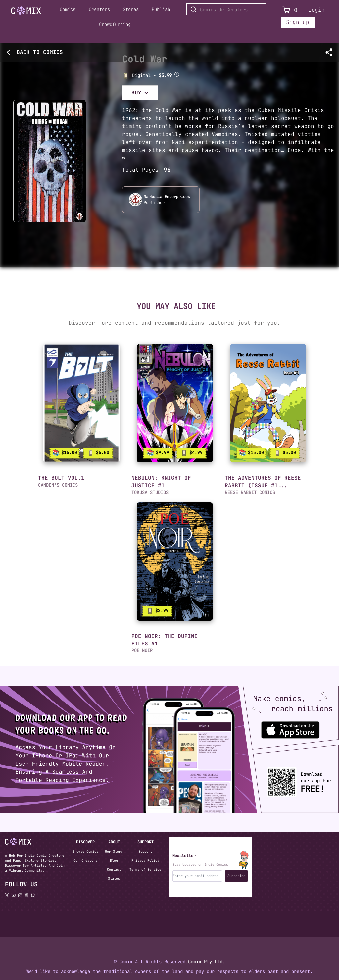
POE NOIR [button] (142, 650)
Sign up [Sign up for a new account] (298, 22)
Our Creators (85, 860)
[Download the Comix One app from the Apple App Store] (285, 727)
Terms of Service (145, 869)
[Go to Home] (26, 11)
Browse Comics (85, 852)
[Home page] (26, 12)
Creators (99, 9)
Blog (114, 860)
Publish (161, 9)
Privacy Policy (145, 860)
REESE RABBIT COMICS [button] (250, 492)
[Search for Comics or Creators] (226, 9)
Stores (131, 9)
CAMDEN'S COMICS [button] (58, 485)
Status (114, 878)
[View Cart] (286, 10)
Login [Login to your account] (316, 10)
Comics (68, 9)
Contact (114, 869)
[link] (81, 403)
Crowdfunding (115, 24)
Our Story (114, 852)
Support (145, 852)
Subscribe (236, 876)
